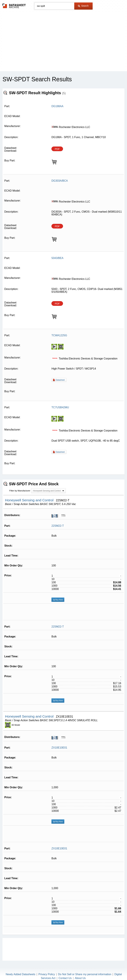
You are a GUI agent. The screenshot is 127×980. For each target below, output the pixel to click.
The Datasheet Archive (14, 6)
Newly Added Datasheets (21, 966)
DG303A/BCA (60, 181)
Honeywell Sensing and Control (30, 498)
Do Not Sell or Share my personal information (85, 966)
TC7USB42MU (60, 407)
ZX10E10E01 (59, 740)
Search (83, 6)
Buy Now (58, 597)
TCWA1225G (59, 335)
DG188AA (57, 106)
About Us (80, 970)
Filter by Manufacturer (20, 488)
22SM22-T (58, 523)
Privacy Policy (47, 966)
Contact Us (65, 970)
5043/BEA (57, 258)
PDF (57, 149)
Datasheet (60, 380)
